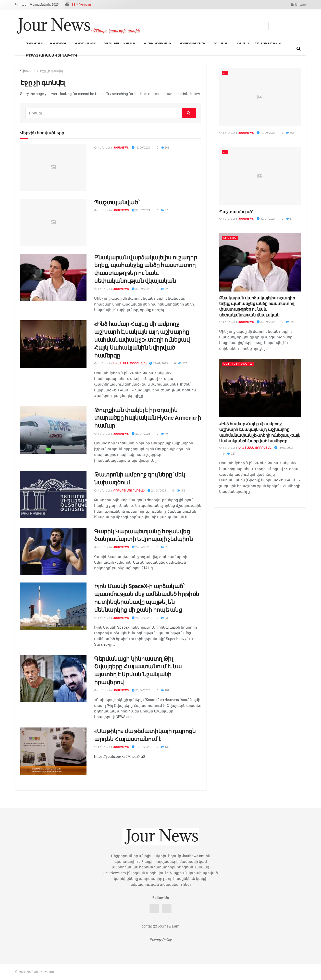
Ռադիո (242, 43)
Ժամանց (58, 43)
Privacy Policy (269, 43)
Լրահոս (230, 238)
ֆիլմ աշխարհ (157, 43)
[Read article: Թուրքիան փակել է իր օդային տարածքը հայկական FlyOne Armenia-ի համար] (53, 430)
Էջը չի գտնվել (51, 71)
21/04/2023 (141, 618)
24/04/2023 (157, 491)
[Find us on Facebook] (275, 26)
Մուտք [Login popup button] (298, 5)
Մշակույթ (85, 43)
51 (164, 547)
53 (164, 618)
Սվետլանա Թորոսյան (130, 363)
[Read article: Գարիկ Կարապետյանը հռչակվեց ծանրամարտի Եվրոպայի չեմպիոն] (53, 551)
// (225, 73)
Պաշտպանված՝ (117, 202)
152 (181, 491)
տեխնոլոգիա (193, 43)
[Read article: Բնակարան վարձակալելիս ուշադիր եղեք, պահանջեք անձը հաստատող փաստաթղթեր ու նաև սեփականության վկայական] (53, 277)
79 (164, 434)
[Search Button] (299, 49)
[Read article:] (53, 167)
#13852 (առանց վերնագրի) (51, 55)
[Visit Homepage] (78, 26)
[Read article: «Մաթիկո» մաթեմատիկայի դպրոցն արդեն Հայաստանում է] (53, 751)
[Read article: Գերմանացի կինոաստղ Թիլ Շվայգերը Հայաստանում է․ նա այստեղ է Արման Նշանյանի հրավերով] (53, 679)
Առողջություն (120, 43)
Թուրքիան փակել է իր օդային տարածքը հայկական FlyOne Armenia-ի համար (147, 418)
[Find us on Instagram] (304, 26)
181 (165, 690)
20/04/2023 (141, 690)
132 (165, 747)
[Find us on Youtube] (294, 26)
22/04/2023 (141, 547)
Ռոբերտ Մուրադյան (129, 491)
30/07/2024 (141, 210)
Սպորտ (221, 43)
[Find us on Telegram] (284, 26)
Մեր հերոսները (238, 364)
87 (164, 210)
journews (121, 148)
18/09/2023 (158, 363)
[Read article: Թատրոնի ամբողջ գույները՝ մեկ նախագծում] (53, 495)
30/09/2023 (141, 289)
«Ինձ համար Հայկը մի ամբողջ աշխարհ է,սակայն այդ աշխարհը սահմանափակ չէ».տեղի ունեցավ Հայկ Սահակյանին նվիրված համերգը (142, 340)
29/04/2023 (141, 434)
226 (165, 289)
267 (183, 363)
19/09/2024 (141, 148)
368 (165, 148)
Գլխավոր (35, 43)
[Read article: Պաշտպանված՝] (53, 222)
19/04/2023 (141, 747)
